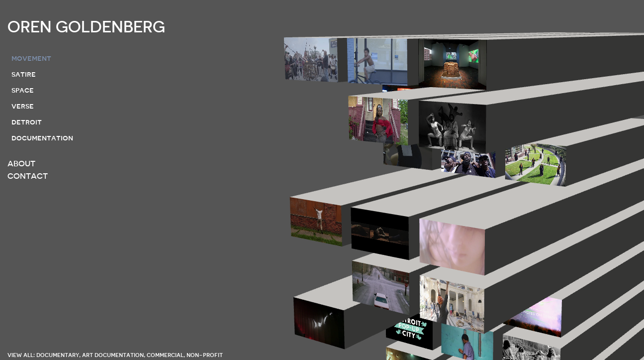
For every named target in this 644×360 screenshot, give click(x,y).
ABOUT (21, 164)
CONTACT (28, 176)
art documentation (113, 355)
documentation (42, 138)
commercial (165, 355)
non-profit (205, 355)
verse (23, 106)
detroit (27, 122)
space (23, 90)
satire (24, 74)
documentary (58, 355)
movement (31, 58)
